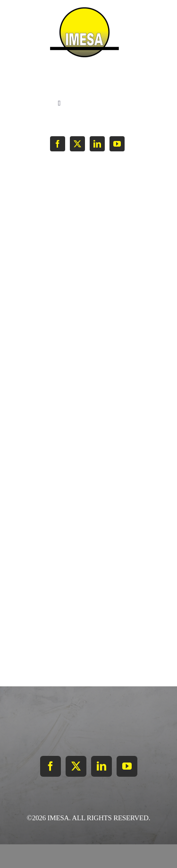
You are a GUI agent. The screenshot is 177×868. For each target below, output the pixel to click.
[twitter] (77, 144)
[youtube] (117, 144)
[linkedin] (97, 144)
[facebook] (58, 144)
